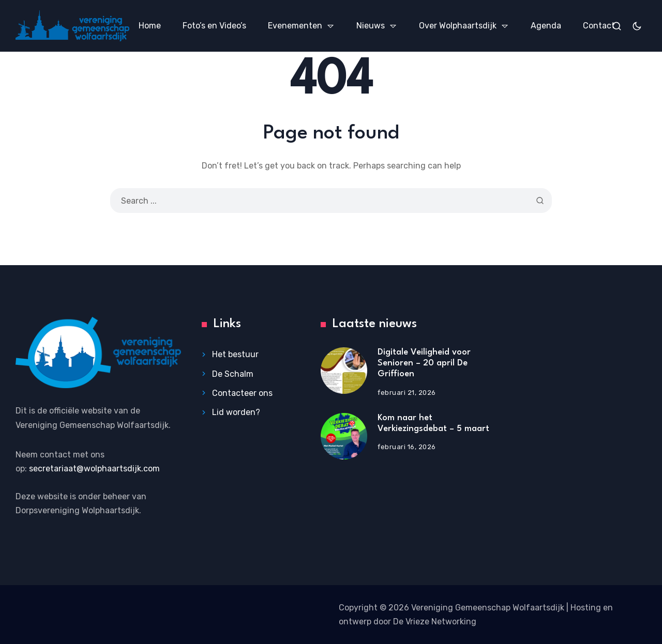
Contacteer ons (242, 393)
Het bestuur (235, 354)
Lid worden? (236, 412)
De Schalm (233, 374)
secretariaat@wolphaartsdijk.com (94, 469)
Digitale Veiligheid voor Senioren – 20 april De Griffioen (424, 363)
